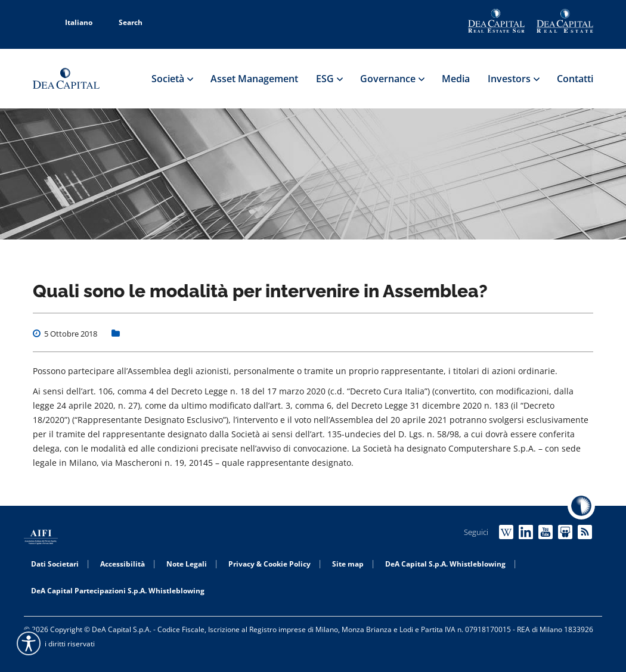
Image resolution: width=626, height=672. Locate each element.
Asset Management (254, 79)
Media (456, 79)
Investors (513, 79)
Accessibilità (123, 564)
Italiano (72, 22)
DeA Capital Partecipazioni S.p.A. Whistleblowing (118, 591)
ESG (329, 79)
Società (172, 79)
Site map (348, 564)
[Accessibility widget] (29, 643)
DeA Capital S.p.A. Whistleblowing (445, 564)
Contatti (575, 79)
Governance (392, 79)
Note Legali (187, 564)
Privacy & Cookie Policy (269, 564)
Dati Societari (55, 564)
